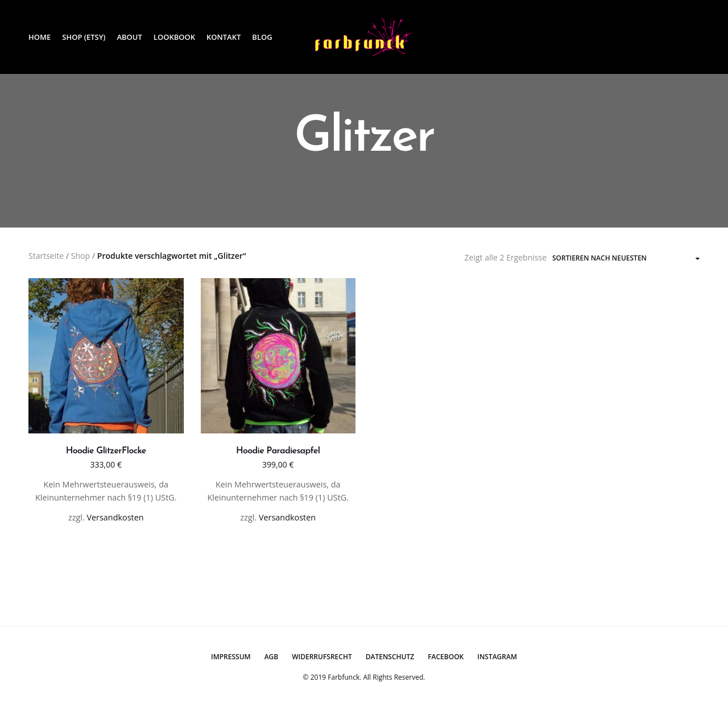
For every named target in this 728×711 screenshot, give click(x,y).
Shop (80, 256)
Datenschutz (390, 657)
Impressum (231, 657)
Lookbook (174, 37)
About (129, 37)
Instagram (497, 657)
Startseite (46, 256)
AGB (272, 657)
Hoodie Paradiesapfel (278, 451)
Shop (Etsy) (84, 37)
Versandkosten (115, 517)
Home (40, 37)
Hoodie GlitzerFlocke (106, 451)
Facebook (446, 657)
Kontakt (224, 37)
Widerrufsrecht (322, 657)
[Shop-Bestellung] (626, 258)
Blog (262, 37)
